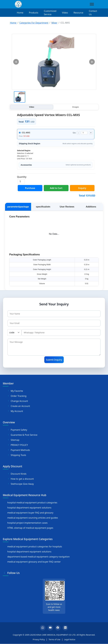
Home (20, 13)
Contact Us (93, 13)
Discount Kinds (17, 474)
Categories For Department (34, 23)
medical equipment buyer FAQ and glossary (30, 513)
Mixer (54, 23)
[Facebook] (58, 628)
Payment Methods (19, 450)
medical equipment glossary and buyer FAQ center (34, 562)
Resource (78, 13)
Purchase (30, 188)
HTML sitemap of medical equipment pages (30, 528)
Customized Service (50, 13)
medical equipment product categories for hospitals (35, 547)
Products (34, 13)
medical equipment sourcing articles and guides (33, 518)
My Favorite (15, 391)
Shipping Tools (17, 455)
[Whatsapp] (42, 628)
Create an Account (19, 406)
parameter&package (18, 207)
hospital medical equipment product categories (32, 503)
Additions (91, 207)
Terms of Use (54, 640)
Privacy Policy (39, 640)
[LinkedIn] (66, 628)
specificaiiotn (43, 207)
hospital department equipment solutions (29, 508)
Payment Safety (17, 430)
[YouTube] (50, 628)
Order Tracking (17, 396)
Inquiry (82, 188)
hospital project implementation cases (27, 523)
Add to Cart (56, 188)
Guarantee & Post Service (22, 435)
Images (76, 107)
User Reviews (67, 207)
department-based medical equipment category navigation (38, 557)
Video (65, 13)
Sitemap (13, 440)
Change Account (18, 401)
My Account (15, 411)
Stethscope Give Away (21, 484)
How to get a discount (21, 479)
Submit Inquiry (54, 360)
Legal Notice (70, 640)
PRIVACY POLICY (18, 445)
